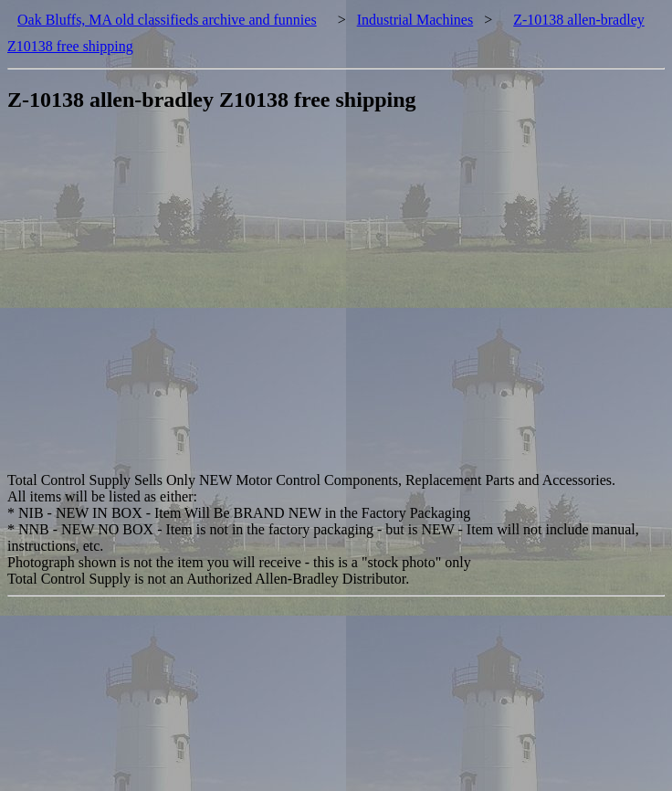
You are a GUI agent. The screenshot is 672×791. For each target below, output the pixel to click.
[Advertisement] (171, 301)
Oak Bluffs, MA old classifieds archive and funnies (167, 20)
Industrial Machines (415, 20)
